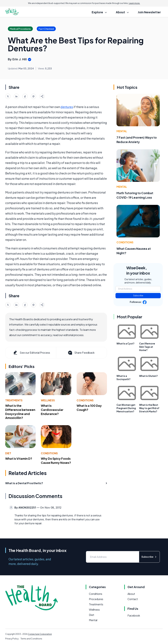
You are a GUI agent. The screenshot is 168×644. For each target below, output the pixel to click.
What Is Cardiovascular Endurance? (52, 410)
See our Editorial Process (31, 353)
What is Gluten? (148, 376)
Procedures (96, 599)
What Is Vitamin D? (19, 458)
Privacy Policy (12, 639)
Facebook (134, 615)
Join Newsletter (149, 12)
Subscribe (138, 296)
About (131, 594)
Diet (8, 453)
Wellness (48, 400)
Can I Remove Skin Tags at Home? (147, 347)
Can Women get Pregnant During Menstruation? (126, 408)
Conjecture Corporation (40, 634)
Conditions (85, 400)
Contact (133, 599)
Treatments (14, 400)
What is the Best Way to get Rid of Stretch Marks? (149, 408)
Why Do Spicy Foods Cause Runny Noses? (56, 461)
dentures (67, 107)
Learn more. (134, 3)
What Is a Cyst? (125, 343)
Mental (122, 131)
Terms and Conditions (31, 639)
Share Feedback (81, 353)
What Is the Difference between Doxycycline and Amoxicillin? (20, 412)
